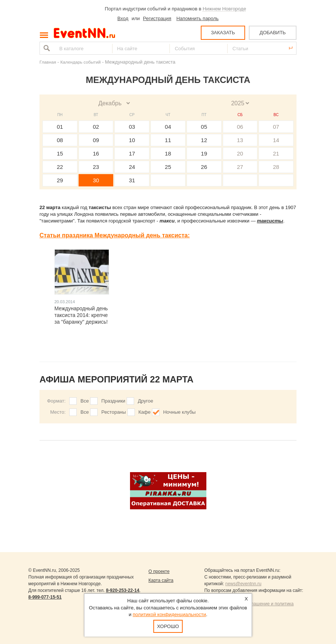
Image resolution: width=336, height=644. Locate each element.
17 (132, 153)
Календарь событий (80, 62)
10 (132, 140)
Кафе (145, 412)
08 (60, 140)
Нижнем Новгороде (224, 9)
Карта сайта (161, 580)
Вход (123, 18)
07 (276, 127)
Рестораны (114, 412)
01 (60, 127)
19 (204, 153)
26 (204, 167)
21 (276, 153)
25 (168, 167)
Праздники (113, 401)
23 (96, 167)
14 (276, 140)
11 (168, 140)
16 (96, 153)
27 (240, 167)
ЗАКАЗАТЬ (223, 33)
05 (204, 127)
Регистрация (157, 18)
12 (204, 140)
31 (132, 180)
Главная (48, 62)
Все (85, 401)
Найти (46, 48)
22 (60, 167)
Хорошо (168, 626)
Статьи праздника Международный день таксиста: (115, 235)
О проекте (159, 571)
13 (240, 140)
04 (168, 127)
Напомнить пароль (197, 18)
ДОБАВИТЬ (273, 33)
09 (96, 140)
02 (96, 127)
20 (240, 153)
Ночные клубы (179, 412)
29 (60, 180)
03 (132, 127)
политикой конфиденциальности (169, 614)
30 (96, 180)
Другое (145, 401)
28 (276, 167)
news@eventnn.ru (243, 584)
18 (168, 153)
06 (240, 127)
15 (60, 153)
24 (132, 167)
